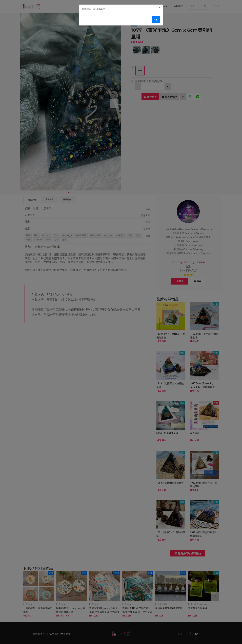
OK (156, 20)
